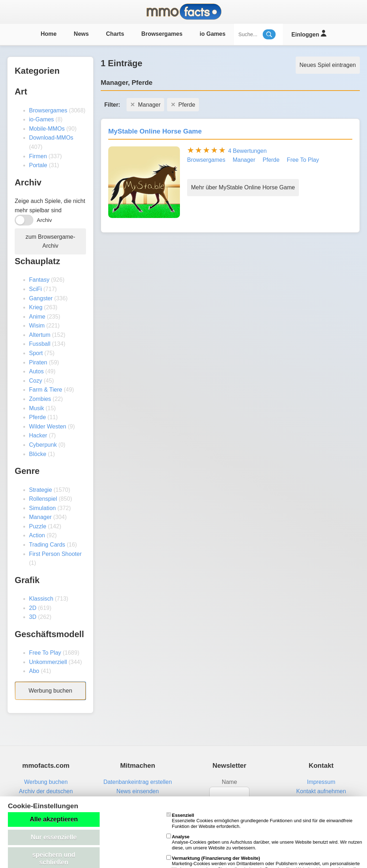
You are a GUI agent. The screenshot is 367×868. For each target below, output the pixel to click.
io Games (213, 34)
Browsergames (162, 34)
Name (230, 782)
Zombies (40, 399)
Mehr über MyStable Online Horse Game (243, 187)
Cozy (35, 381)
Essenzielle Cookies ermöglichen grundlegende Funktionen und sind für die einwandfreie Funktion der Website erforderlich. (259, 821)
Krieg (36, 307)
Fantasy (39, 280)
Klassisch (41, 599)
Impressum (321, 782)
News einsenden (138, 791)
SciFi (35, 289)
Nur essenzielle (54, 837)
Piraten (38, 362)
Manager (40, 517)
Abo (34, 671)
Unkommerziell (48, 662)
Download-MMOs (51, 138)
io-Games (41, 119)
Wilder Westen (48, 426)
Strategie (40, 490)
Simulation (42, 508)
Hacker (38, 435)
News (81, 34)
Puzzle (38, 526)
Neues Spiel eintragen (328, 65)
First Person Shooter (55, 554)
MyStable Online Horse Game (155, 131)
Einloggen (309, 33)
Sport (36, 353)
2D (33, 608)
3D (33, 617)
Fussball (40, 344)
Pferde (37, 417)
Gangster (41, 298)
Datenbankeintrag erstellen (137, 782)
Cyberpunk (43, 445)
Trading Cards (47, 545)
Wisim (37, 326)
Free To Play (45, 653)
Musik (37, 408)
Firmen (38, 156)
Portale (38, 165)
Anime (37, 317)
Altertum (40, 335)
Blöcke (38, 454)
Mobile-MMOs (47, 129)
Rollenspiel (43, 499)
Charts (115, 34)
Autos (36, 371)
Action (37, 535)
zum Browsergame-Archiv (50, 241)
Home (48, 34)
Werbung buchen (51, 691)
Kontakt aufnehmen (321, 791)
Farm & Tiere (46, 390)
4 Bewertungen (247, 151)
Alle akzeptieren (54, 819)
